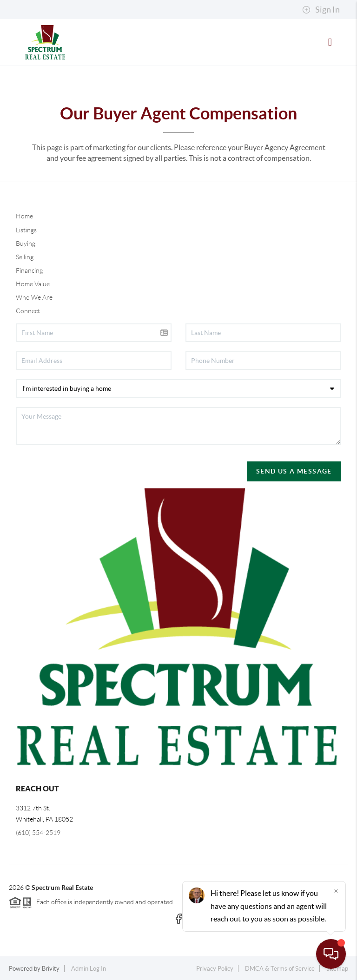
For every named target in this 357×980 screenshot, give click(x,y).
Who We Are (34, 297)
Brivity (51, 969)
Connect (28, 311)
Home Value (33, 284)
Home (24, 216)
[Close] (336, 891)
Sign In (321, 10)
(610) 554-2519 (38, 833)
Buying (26, 243)
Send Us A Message (294, 471)
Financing (29, 270)
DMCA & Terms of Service (280, 969)
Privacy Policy (215, 969)
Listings (26, 230)
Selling (25, 257)
